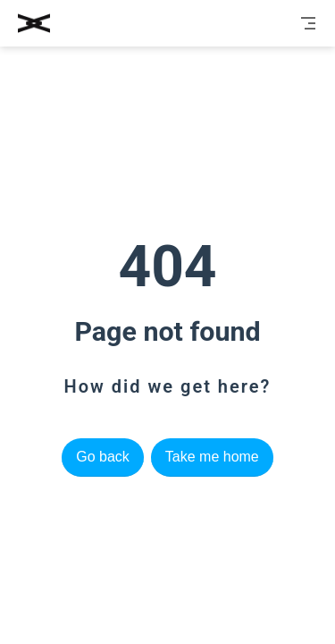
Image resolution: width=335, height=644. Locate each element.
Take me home (212, 457)
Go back (103, 457)
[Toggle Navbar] (308, 23)
